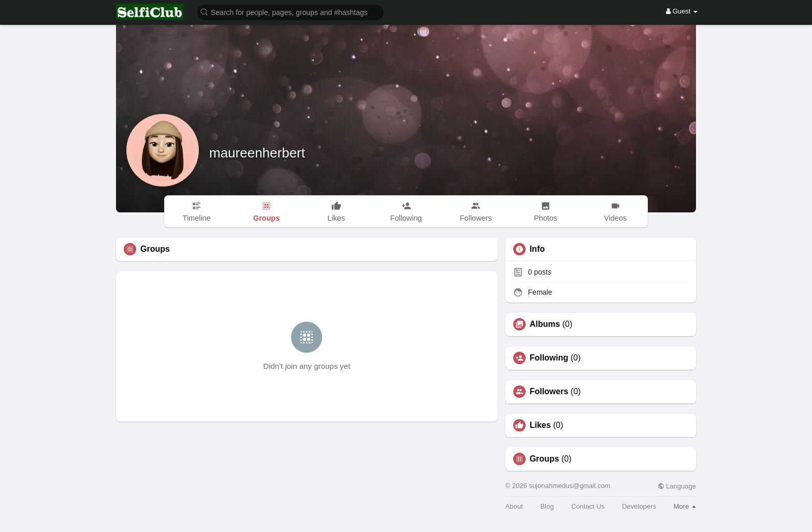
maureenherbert (257, 153)
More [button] (685, 506)
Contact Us (588, 506)
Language (677, 486)
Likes (540, 425)
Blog (547, 506)
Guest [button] (682, 11)
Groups (545, 459)
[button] (291, 12)
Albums (545, 324)
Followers (549, 392)
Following (549, 358)
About (514, 506)
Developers (639, 506)
